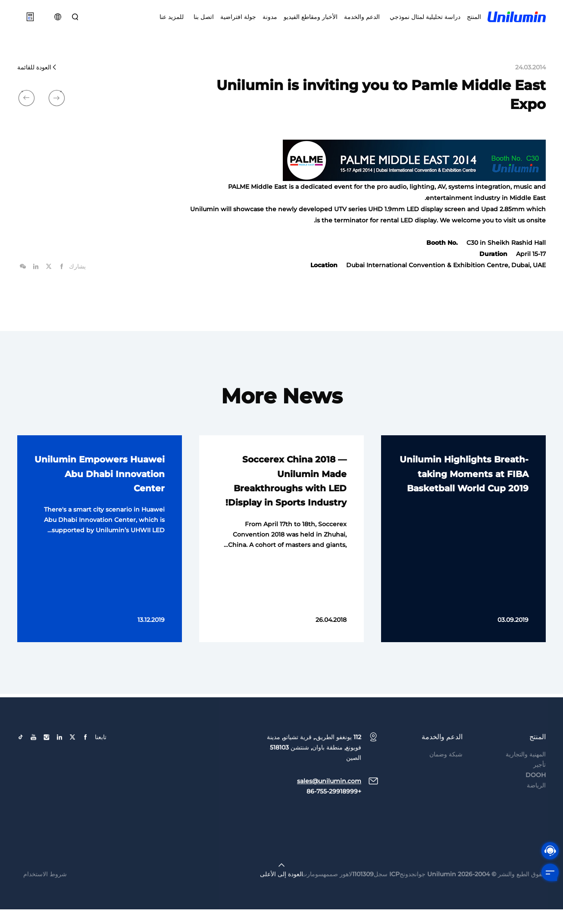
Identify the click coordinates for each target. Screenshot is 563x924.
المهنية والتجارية (526, 785)
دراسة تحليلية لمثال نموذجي (423, 22)
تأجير (540, 795)
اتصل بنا (202, 22)
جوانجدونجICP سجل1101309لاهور (383, 905)
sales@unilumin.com (329, 812)
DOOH (536, 805)
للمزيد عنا (172, 22)
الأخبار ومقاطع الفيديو (311, 22)
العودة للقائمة (37, 82)
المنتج (474, 22)
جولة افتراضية (238, 22)
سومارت (312, 905)
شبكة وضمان (446, 785)
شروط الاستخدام (45, 905)
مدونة (270, 22)
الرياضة (536, 816)
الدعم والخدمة (362, 22)
